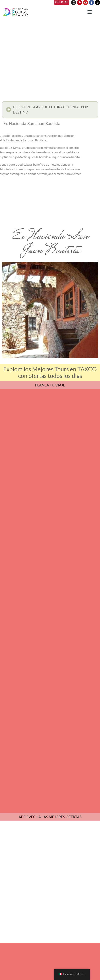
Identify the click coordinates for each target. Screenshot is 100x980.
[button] (50, 111)
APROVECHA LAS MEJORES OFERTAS (50, 817)
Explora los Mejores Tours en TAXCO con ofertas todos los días (50, 372)
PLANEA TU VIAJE (50, 385)
